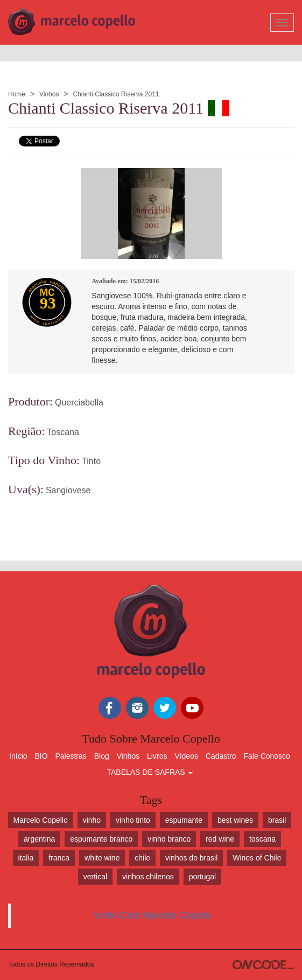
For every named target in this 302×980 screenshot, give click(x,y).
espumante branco (101, 839)
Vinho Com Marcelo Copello (152, 915)
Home (17, 94)
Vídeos (186, 756)
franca (59, 858)
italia (26, 858)
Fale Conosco (267, 756)
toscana (262, 839)
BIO (41, 756)
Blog (102, 756)
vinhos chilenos (148, 877)
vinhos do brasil (191, 858)
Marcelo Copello (41, 820)
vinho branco (169, 839)
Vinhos (49, 94)
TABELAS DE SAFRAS (149, 772)
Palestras (71, 756)
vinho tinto (133, 820)
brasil (277, 820)
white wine (102, 858)
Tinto (91, 461)
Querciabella (79, 402)
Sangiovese (68, 490)
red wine (220, 839)
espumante (184, 820)
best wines (235, 820)
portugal (203, 877)
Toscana (63, 432)
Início (18, 756)
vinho (92, 820)
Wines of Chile (257, 858)
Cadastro (221, 756)
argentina (39, 839)
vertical (95, 877)
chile (142, 858)
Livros (157, 756)
